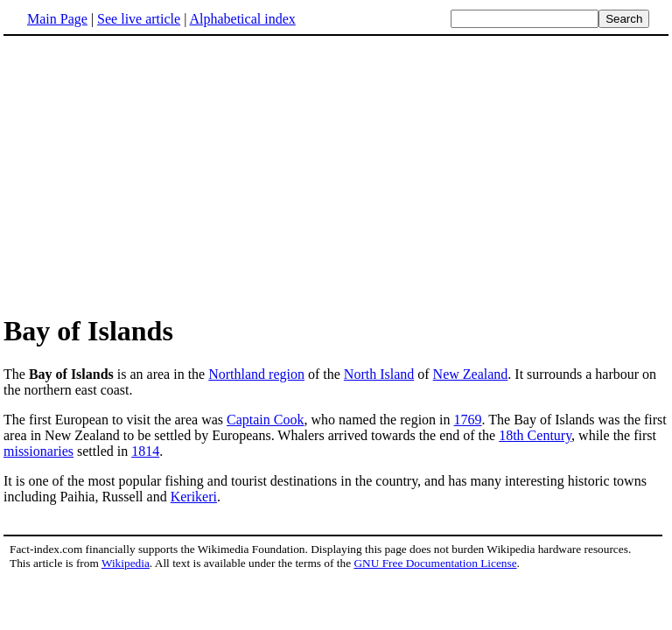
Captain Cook (265, 420)
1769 (468, 420)
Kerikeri (194, 497)
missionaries (38, 451)
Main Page (57, 19)
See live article (139, 19)
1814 (145, 451)
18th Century (535, 435)
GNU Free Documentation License (435, 563)
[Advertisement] (150, 174)
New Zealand (471, 374)
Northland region (256, 374)
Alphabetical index (242, 19)
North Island (379, 374)
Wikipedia (126, 563)
